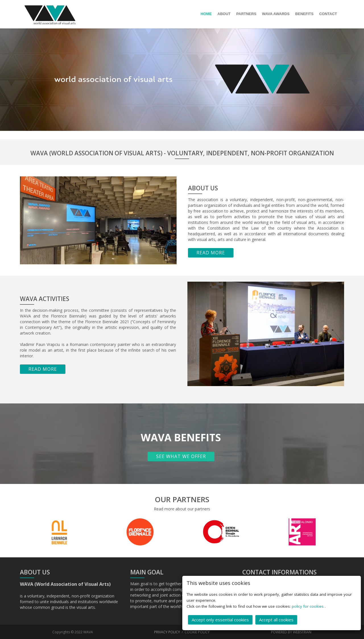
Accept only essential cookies (220, 619)
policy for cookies (308, 605)
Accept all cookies (276, 619)
